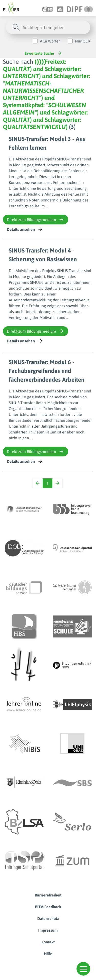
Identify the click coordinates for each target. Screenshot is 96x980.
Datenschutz (48, 918)
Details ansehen (25, 229)
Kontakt (48, 942)
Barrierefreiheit (48, 895)
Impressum (48, 930)
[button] (83, 969)
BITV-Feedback (48, 907)
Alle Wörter (50, 41)
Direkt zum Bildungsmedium (36, 220)
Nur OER (83, 41)
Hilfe (48, 954)
